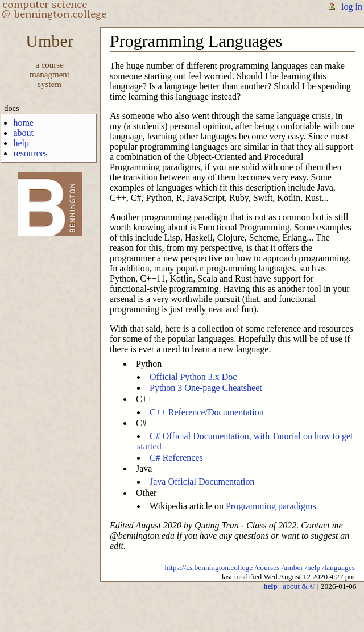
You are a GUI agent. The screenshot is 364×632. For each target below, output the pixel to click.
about (23, 133)
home (23, 123)
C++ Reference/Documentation (207, 412)
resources (30, 153)
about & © (299, 586)
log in (352, 7)
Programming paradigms (271, 506)
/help (313, 567)
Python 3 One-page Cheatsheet (206, 388)
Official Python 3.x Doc (193, 377)
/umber (292, 567)
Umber (49, 63)
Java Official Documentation (202, 482)
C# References (176, 458)
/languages (339, 567)
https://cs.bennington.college (209, 567)
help (21, 143)
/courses (267, 567)
